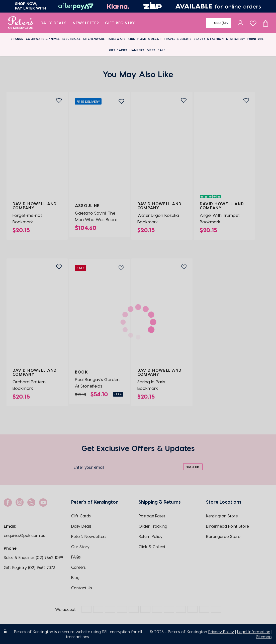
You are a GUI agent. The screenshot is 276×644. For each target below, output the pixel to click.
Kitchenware (94, 39)
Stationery (236, 39)
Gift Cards (118, 50)
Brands (17, 39)
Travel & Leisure (178, 39)
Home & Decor (149, 39)
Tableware (116, 39)
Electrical (72, 39)
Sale (162, 50)
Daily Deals (54, 23)
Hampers (137, 50)
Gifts (151, 50)
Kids (131, 39)
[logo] (21, 23)
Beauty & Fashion (209, 39)
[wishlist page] (253, 23)
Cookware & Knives (43, 39)
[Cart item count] (265, 23)
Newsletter (86, 23)
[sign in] (241, 23)
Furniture (255, 39)
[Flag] (219, 23)
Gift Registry (120, 23)
